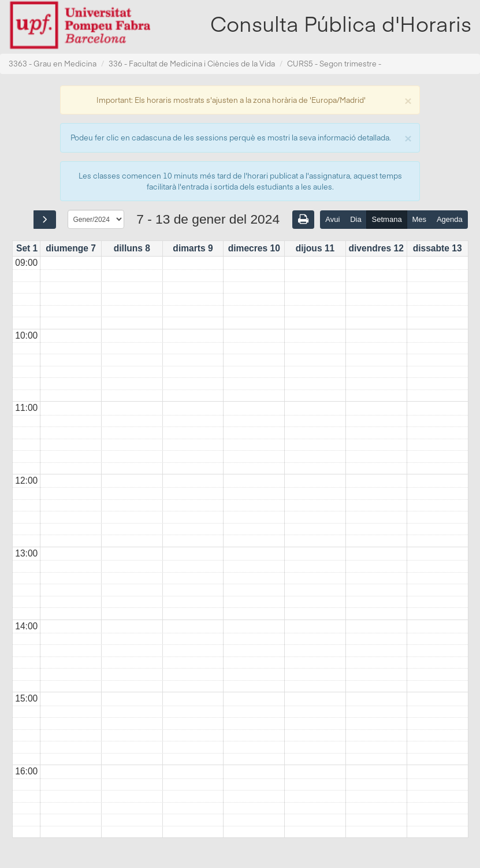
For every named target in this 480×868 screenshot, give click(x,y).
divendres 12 (376, 248)
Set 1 (27, 248)
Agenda (450, 219)
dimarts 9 (193, 248)
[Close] (408, 100)
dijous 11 (315, 248)
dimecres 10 (254, 248)
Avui (332, 219)
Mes (420, 219)
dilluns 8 (132, 248)
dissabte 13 (438, 248)
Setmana (387, 219)
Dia (356, 219)
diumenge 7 (71, 248)
